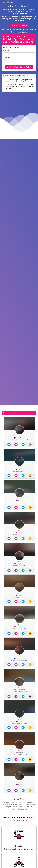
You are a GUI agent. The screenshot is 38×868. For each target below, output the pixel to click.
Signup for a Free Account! (19, 25)
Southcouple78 (7, 75)
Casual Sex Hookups (25, 807)
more (26, 440)
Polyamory (30, 802)
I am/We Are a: (8, 51)
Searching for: (8, 57)
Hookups (5, 804)
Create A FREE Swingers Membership (14, 17)
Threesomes (21, 802)
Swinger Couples (29, 804)
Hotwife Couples (9, 802)
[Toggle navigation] (34, 2)
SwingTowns (24, 75)
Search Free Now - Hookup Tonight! (19, 67)
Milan (25, 809)
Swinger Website (11, 807)
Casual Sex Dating (16, 804)
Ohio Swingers (9, 30)
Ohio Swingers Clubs (24, 30)
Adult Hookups (17, 809)
